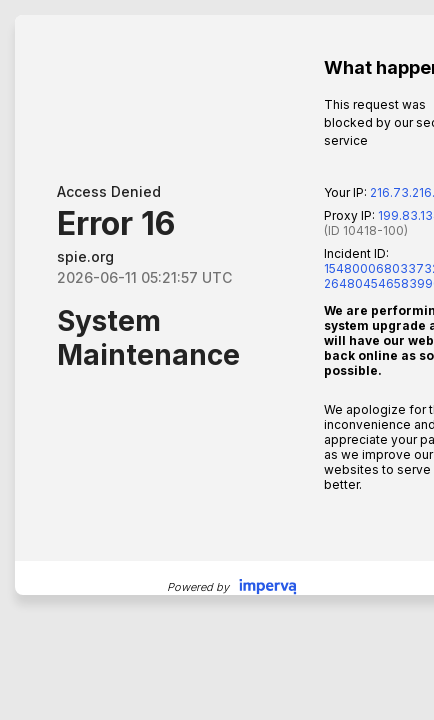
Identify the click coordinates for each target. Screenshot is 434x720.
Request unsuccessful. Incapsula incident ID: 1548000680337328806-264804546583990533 (217, 360)
